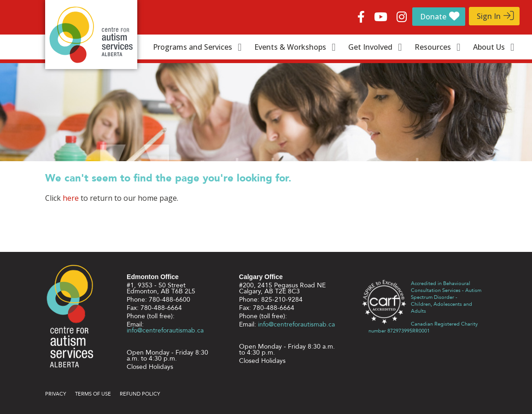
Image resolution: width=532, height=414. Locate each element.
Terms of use (93, 394)
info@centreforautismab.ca (165, 330)
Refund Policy (140, 394)
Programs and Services (193, 47)
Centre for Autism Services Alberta (91, 35)
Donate (433, 17)
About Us (489, 47)
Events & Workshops (290, 47)
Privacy (56, 394)
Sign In (489, 16)
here (71, 198)
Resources (433, 47)
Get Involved (370, 47)
